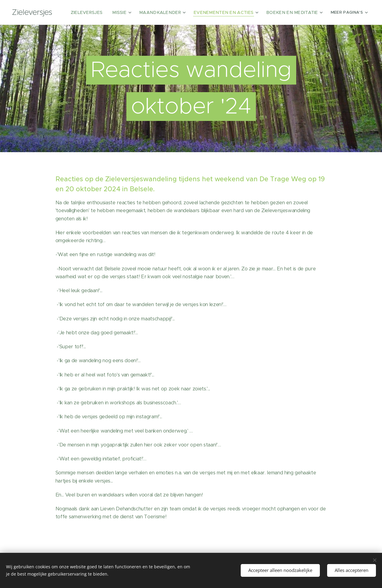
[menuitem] (107, 12)
